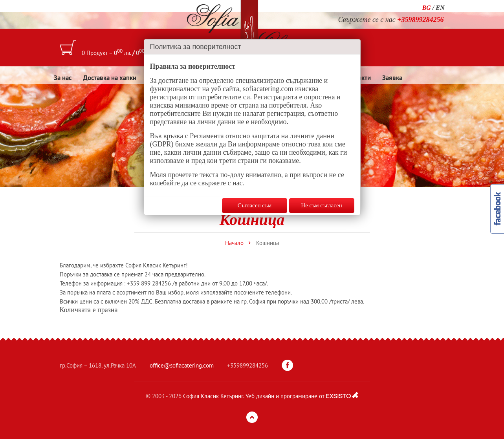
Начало (234, 243)
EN (440, 8)
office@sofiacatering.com (182, 365)
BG (427, 8)
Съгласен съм (255, 205)
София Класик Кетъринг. (214, 396)
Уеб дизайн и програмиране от (285, 396)
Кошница (268, 243)
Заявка (392, 78)
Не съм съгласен (321, 205)
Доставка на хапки (110, 78)
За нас (63, 78)
